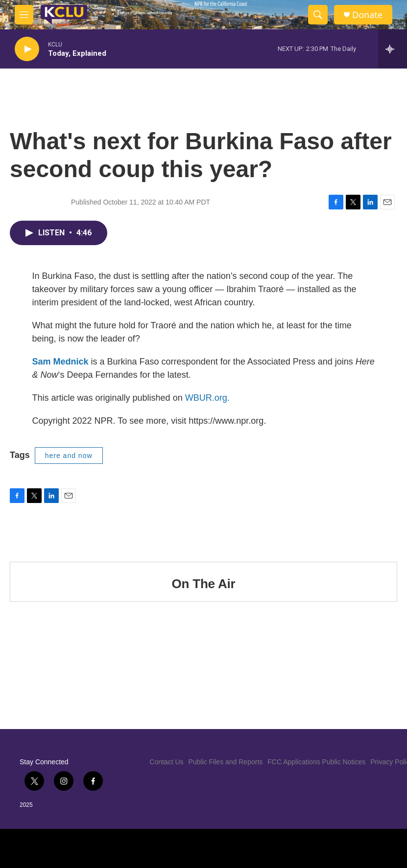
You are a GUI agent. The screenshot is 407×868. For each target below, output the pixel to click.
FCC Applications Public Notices (316, 762)
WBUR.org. (207, 398)
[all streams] (393, 49)
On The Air (204, 584)
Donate (367, 15)
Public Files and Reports (226, 762)
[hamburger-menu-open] (24, 15)
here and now (69, 456)
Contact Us (166, 762)
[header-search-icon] (318, 15)
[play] (27, 49)
